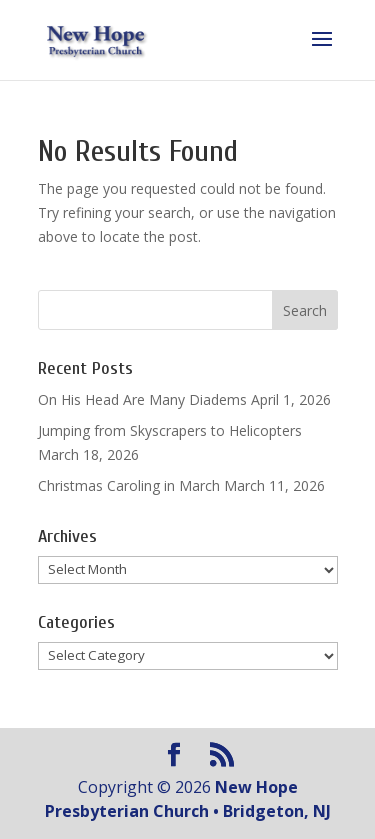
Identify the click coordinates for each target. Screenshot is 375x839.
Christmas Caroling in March (129, 485)
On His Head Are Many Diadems (142, 399)
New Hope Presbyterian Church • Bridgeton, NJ (188, 799)
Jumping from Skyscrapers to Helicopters (170, 430)
